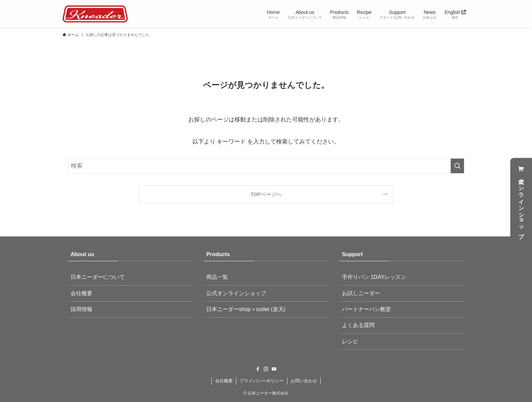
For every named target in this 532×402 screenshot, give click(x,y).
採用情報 (81, 309)
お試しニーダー (361, 293)
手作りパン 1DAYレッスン (374, 277)
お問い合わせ (304, 381)
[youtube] (274, 369)
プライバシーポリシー (262, 381)
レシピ (350, 341)
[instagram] (266, 369)
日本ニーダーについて (98, 277)
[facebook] (258, 369)
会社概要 (81, 293)
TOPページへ (266, 194)
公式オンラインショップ (521, 201)
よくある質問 (358, 325)
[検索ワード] (266, 166)
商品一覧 (217, 277)
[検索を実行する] (457, 166)
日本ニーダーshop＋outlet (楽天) (246, 309)
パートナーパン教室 (366, 309)
